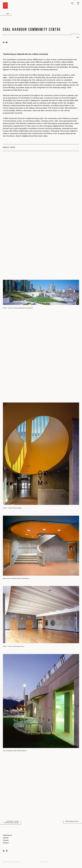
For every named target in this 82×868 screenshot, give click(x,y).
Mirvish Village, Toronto (72, 821)
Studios (6, 843)
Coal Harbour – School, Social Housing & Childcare (11, 822)
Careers (6, 840)
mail (7, 42)
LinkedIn (4, 851)
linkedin (4, 42)
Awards (6, 838)
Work (8, 14)
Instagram (7, 851)
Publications (7, 835)
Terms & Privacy (45, 862)
